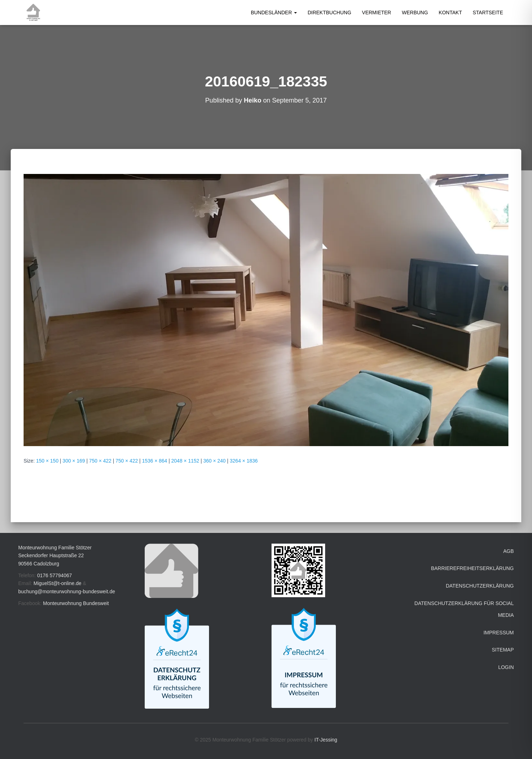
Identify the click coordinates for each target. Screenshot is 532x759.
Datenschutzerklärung (480, 586)
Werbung (415, 13)
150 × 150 (47, 461)
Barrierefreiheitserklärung (472, 568)
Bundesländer (274, 13)
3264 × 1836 (244, 461)
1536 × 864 (154, 461)
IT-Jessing (326, 740)
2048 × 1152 (185, 461)
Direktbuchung (329, 13)
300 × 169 (74, 461)
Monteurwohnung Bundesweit (76, 603)
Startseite (488, 13)
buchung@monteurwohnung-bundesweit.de (67, 591)
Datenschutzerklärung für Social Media (464, 609)
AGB (508, 551)
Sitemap (503, 650)
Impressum (499, 633)
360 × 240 (215, 461)
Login (506, 667)
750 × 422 (100, 461)
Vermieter (377, 13)
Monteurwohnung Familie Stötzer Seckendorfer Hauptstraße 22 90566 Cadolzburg (55, 556)
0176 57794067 (54, 575)
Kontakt (450, 13)
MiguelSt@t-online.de (58, 583)
